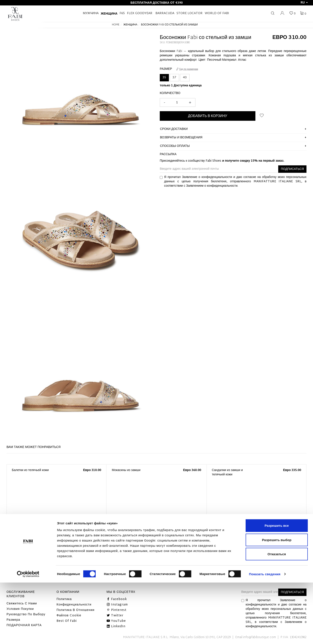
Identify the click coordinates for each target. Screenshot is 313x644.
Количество (170, 93)
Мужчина (91, 13)
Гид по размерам (187, 69)
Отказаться (277, 615)
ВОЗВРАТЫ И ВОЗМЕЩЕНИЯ (181, 138)
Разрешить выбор (277, 601)
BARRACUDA (165, 13)
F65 (122, 13)
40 (185, 78)
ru (304, 3)
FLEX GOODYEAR (140, 13)
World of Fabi (217, 13)
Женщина (109, 13)
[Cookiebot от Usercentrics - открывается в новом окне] (28, 636)
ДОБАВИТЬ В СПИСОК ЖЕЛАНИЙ (262, 115)
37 (174, 78)
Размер (166, 69)
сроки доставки (174, 129)
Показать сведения (265, 635)
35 (164, 78)
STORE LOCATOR (190, 13)
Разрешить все (277, 587)
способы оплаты (175, 146)
